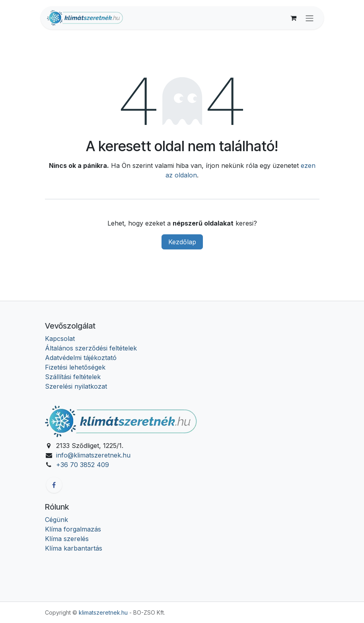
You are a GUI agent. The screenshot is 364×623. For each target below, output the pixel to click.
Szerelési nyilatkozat (76, 386)
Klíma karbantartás (74, 548)
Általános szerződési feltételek (91, 348)
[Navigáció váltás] (309, 18)
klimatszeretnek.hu (103, 612)
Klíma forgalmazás (73, 529)
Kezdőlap (182, 242)
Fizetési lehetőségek (75, 367)
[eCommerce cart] (294, 18)
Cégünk (56, 520)
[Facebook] (54, 485)
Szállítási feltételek (73, 377)
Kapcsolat (60, 339)
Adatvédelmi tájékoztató (81, 358)
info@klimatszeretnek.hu (93, 455)
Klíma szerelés (67, 539)
